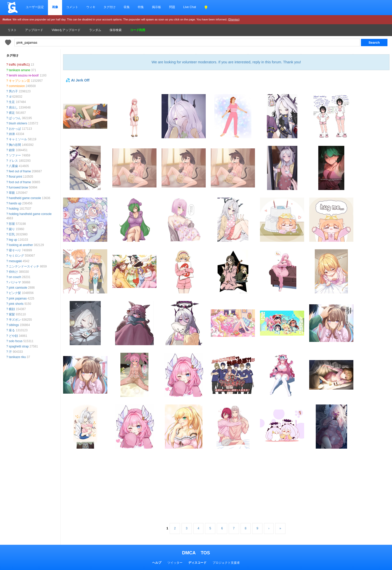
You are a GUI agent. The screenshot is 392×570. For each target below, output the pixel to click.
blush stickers (18, 123)
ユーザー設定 (35, 7)
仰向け (13, 272)
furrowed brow (18, 187)
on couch (15, 277)
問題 (172, 7)
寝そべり (15, 250)
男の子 (13, 91)
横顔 (12, 309)
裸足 (12, 113)
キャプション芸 (19, 81)
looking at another (21, 245)
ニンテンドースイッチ (24, 266)
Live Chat (190, 7)
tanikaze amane (20, 70)
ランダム (95, 30)
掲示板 (156, 7)
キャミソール (18, 139)
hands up (15, 203)
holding (14, 209)
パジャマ (15, 282)
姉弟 (12, 134)
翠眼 (12, 193)
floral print (16, 177)
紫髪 (12, 314)
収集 (127, 7)
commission (17, 86)
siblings (14, 325)
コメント (72, 7)
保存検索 (116, 30)
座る (12, 330)
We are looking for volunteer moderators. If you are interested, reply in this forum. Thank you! (226, 62)
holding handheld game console (30, 214)
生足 (12, 102)
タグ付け (110, 7)
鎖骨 (12, 150)
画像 (55, 7)
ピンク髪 (15, 293)
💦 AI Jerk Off (77, 80)
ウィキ (91, 7)
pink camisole (18, 288)
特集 (141, 7)
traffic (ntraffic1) (19, 65)
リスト (12, 30)
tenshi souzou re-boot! (24, 75)
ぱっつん (15, 118)
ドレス (13, 161)
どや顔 (13, 336)
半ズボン (15, 320)
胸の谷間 (15, 145)
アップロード (34, 30)
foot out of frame (20, 182)
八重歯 (13, 166)
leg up (13, 240)
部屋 (12, 224)
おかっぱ (15, 129)
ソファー (15, 155)
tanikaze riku (17, 357)
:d (10, 97)
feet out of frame (20, 171)
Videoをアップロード (66, 30)
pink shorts (16, 304)
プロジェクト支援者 (226, 563)
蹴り (12, 229)
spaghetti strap (19, 346)
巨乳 (12, 234)
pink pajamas (18, 298)
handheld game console (25, 198)
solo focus (16, 341)
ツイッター (175, 563)
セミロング (16, 256)
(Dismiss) (234, 19)
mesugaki (15, 261)
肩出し (13, 107)
